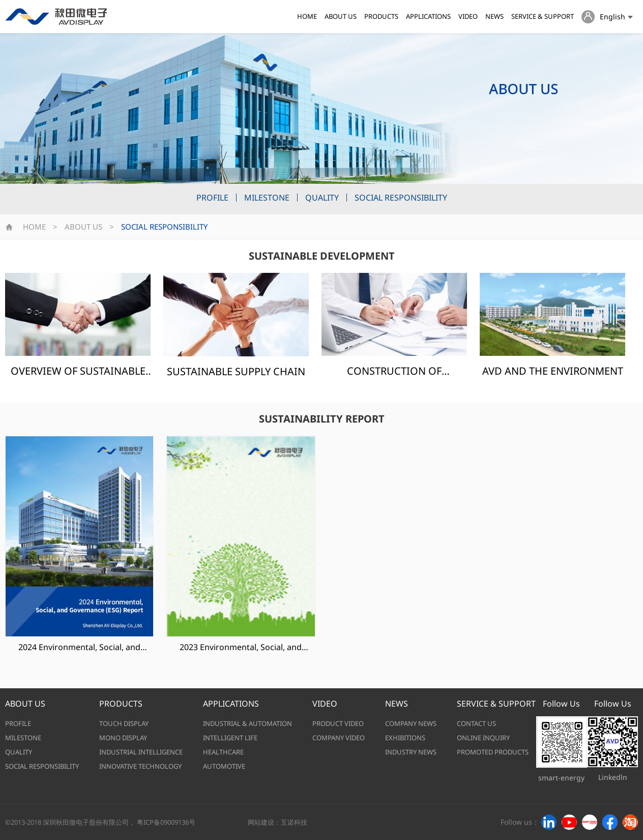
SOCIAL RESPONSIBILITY (401, 198)
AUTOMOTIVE (224, 766)
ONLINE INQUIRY (483, 738)
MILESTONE (267, 198)
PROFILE (212, 198)
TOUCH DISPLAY (124, 723)
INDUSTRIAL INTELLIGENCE (141, 752)
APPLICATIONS (428, 16)
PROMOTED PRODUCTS (493, 752)
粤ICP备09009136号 (166, 822)
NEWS (494, 16)
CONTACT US (476, 723)
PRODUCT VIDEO (338, 723)
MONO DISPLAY (123, 738)
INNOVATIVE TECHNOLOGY (140, 766)
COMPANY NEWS (411, 723)
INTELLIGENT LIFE (230, 738)
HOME (307, 16)
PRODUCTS (381, 16)
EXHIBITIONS (405, 738)
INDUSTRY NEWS (411, 752)
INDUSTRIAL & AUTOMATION (247, 723)
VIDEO (468, 16)
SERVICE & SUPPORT (543, 16)
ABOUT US (341, 16)
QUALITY (322, 198)
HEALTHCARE (223, 752)
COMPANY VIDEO (339, 738)
